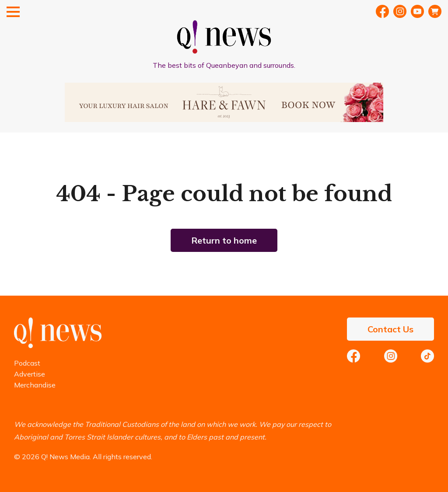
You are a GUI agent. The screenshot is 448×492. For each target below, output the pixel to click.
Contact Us (390, 329)
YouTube (417, 11)
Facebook (382, 11)
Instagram (391, 356)
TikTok (427, 356)
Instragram (400, 11)
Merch (435, 11)
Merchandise (35, 385)
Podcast (27, 363)
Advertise (30, 374)
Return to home (224, 240)
